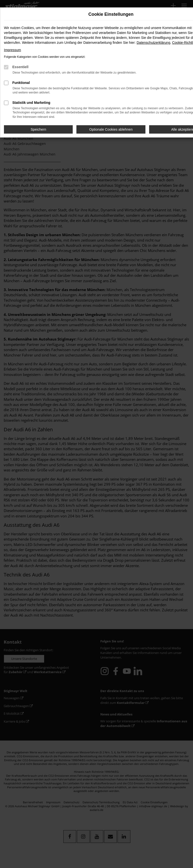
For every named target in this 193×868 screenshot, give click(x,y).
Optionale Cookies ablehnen (111, 129)
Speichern (38, 129)
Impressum (12, 50)
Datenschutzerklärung (153, 43)
